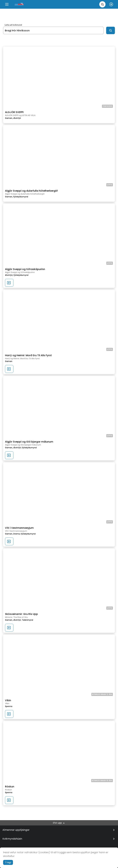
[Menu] (7, 4)
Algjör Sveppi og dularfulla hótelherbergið (31, 191)
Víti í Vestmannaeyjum (19, 528)
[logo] (19, 4)
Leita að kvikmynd (13, 25)
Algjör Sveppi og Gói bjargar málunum (29, 442)
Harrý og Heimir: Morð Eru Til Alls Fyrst (28, 355)
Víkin (8, 700)
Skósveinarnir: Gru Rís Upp (21, 614)
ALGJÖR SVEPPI (14, 112)
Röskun (10, 787)
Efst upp (59, 823)
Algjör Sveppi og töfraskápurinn (25, 269)
